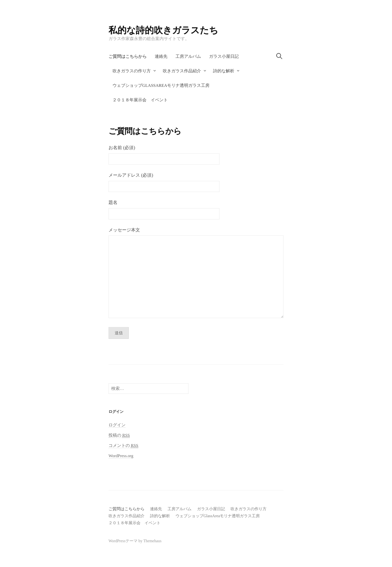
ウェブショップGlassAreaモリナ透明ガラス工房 (161, 85)
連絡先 (161, 56)
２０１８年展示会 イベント (140, 100)
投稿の (119, 435)
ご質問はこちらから (128, 56)
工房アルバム (188, 56)
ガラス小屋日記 (224, 56)
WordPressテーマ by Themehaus (135, 541)
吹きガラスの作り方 (132, 71)
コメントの (123, 446)
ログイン (117, 425)
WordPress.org (121, 456)
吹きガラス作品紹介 (182, 71)
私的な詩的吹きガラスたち (163, 30)
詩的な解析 (224, 71)
